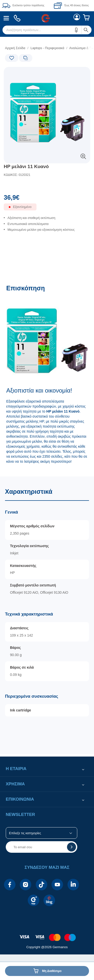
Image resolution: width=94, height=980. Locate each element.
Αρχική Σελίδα (15, 48)
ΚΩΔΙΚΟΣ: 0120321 (17, 175)
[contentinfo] (47, 935)
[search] (47, 30)
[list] (47, 228)
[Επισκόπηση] (47, 378)
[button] (76, 30)
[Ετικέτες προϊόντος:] (25, 73)
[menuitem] (6, 18)
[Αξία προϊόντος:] (47, 199)
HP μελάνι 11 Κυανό (26, 166)
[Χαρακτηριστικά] (47, 615)
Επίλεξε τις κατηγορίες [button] (25, 833)
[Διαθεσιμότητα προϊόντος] (47, 210)
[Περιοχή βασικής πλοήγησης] (47, 18)
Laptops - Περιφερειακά (47, 48)
